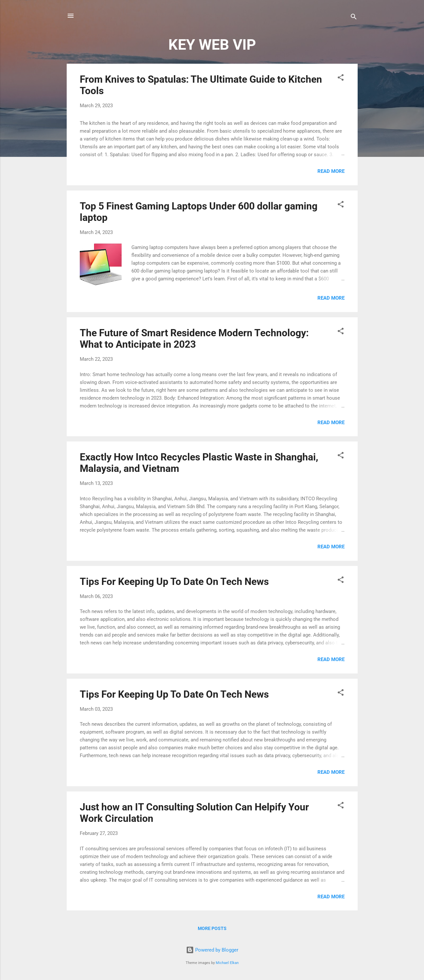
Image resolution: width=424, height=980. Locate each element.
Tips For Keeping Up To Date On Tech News (174, 581)
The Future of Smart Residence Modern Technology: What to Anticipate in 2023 (194, 339)
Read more (331, 171)
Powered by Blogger (212, 950)
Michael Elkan (227, 963)
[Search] (354, 18)
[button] (341, 79)
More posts (212, 928)
